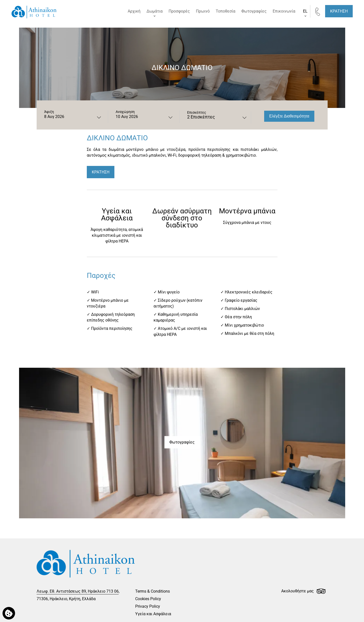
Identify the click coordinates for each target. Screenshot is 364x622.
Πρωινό (203, 11)
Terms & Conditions (153, 591)
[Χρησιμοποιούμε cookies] (9, 613)
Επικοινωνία (284, 11)
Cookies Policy (148, 599)
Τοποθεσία (226, 11)
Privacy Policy (148, 606)
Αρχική (134, 11)
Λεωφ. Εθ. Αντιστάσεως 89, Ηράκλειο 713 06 (78, 591)
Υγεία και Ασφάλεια (153, 614)
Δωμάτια (155, 11)
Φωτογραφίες (254, 11)
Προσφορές (179, 11)
